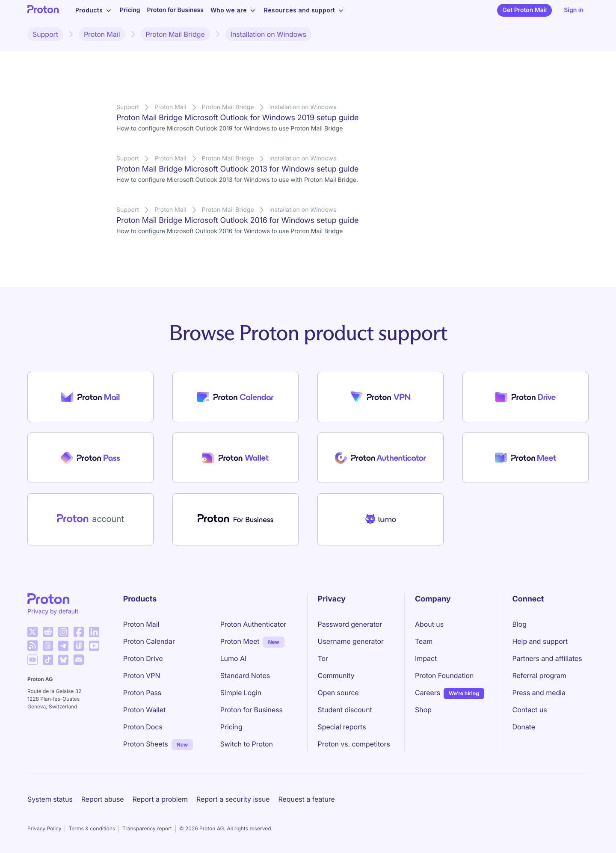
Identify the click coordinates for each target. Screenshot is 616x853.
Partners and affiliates (547, 658)
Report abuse (103, 799)
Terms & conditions (92, 828)
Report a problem (160, 799)
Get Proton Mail (524, 10)
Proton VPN (142, 675)
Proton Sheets (146, 744)
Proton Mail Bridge (175, 34)
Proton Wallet (145, 710)
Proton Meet (240, 641)
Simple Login (241, 693)
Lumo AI (233, 658)
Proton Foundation (444, 675)
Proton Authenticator (253, 624)
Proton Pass (142, 693)
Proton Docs (143, 727)
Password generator (350, 624)
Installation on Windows (269, 34)
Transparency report (147, 828)
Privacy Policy (44, 828)
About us (429, 624)
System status (50, 799)
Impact (426, 658)
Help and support (540, 641)
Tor (323, 658)
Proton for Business (175, 10)
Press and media (539, 693)
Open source (338, 693)
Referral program (539, 675)
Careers (428, 693)
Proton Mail (102, 34)
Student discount (345, 710)
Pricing (130, 10)
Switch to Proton (247, 744)
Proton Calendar (149, 641)
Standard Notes (245, 675)
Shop (423, 710)
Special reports (342, 727)
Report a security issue (233, 799)
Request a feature (307, 799)
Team (424, 641)
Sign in (574, 10)
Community (336, 675)
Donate (524, 727)
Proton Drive (143, 658)
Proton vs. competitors (354, 744)
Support (45, 34)
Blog (520, 624)
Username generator (351, 641)
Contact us (530, 710)
